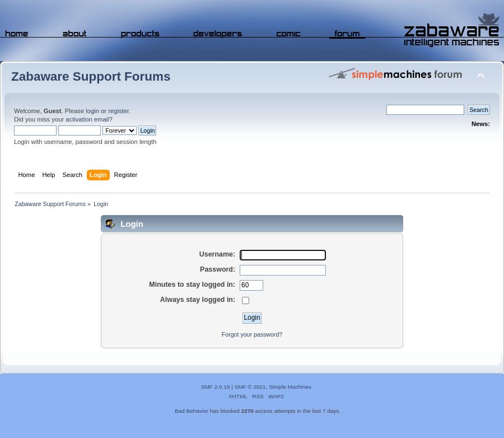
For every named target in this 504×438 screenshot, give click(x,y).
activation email (87, 119)
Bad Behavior (192, 411)
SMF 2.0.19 (216, 387)
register (118, 111)
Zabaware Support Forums (91, 76)
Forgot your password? (252, 334)
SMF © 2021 (250, 387)
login (92, 111)
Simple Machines (290, 387)
